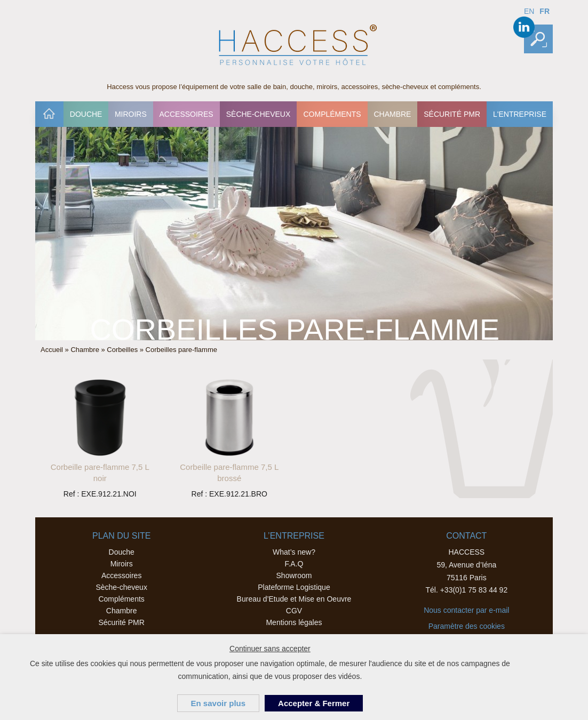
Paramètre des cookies (467, 626)
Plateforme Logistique (294, 587)
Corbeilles (122, 350)
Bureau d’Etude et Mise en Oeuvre (294, 599)
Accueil (49, 114)
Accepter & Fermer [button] (314, 703)
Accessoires (186, 114)
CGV (294, 611)
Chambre (392, 114)
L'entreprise (520, 114)
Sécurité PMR (452, 114)
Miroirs (131, 114)
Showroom (294, 575)
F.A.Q (294, 564)
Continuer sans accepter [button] (270, 649)
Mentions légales (294, 622)
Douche (86, 114)
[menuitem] (49, 114)
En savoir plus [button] (218, 703)
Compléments (332, 114)
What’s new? (294, 552)
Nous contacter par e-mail (466, 610)
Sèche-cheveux (259, 114)
